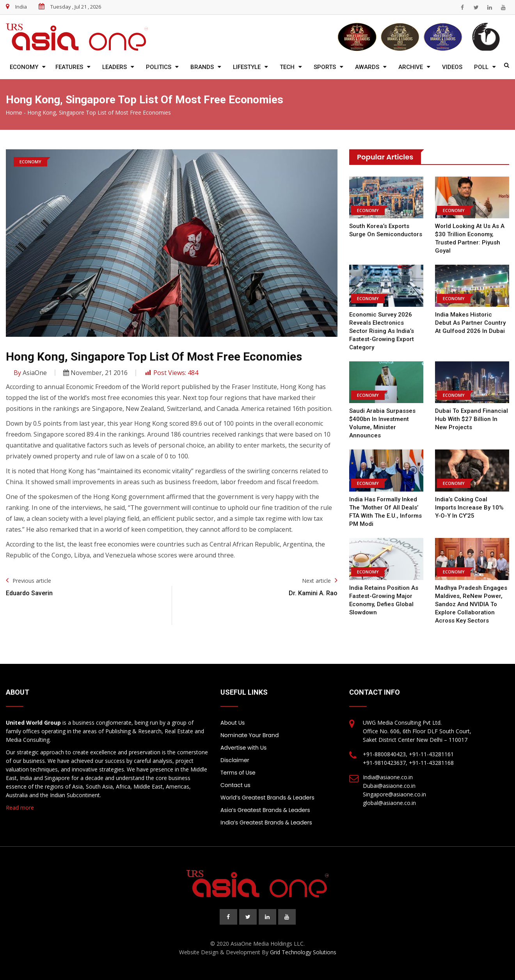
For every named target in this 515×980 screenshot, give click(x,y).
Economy (24, 67)
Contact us (235, 785)
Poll (481, 67)
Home (14, 113)
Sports (325, 67)
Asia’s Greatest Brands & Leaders (265, 810)
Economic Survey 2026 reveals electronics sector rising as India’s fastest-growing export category (382, 331)
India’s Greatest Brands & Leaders (266, 823)
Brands (202, 67)
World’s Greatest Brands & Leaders (267, 798)
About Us (233, 723)
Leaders (115, 67)
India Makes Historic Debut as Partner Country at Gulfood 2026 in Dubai (470, 323)
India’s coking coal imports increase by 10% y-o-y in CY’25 (469, 508)
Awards (367, 67)
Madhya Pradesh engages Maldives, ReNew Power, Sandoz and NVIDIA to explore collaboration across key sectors (471, 604)
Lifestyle (247, 67)
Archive (411, 67)
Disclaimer (235, 760)
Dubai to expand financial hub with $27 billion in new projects (471, 419)
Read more (20, 808)
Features (69, 67)
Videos (452, 67)
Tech (287, 67)
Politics (159, 67)
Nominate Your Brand (250, 735)
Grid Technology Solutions (303, 952)
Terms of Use (238, 773)
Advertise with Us (243, 748)
